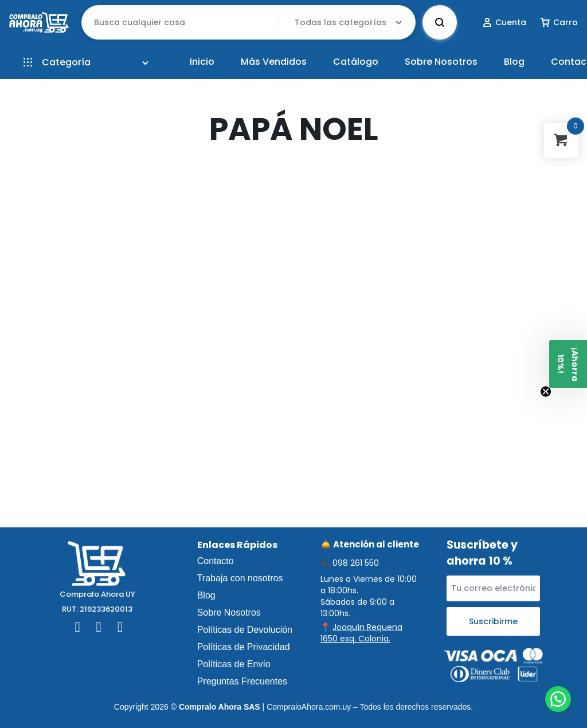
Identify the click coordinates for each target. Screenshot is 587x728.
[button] (558, 699)
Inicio (202, 62)
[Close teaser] (546, 392)
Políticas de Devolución (245, 630)
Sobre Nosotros (441, 62)
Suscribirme (493, 621)
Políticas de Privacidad (244, 647)
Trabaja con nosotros (240, 578)
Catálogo (356, 62)
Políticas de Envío (234, 664)
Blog (514, 62)
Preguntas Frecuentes (242, 681)
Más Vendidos (274, 62)
